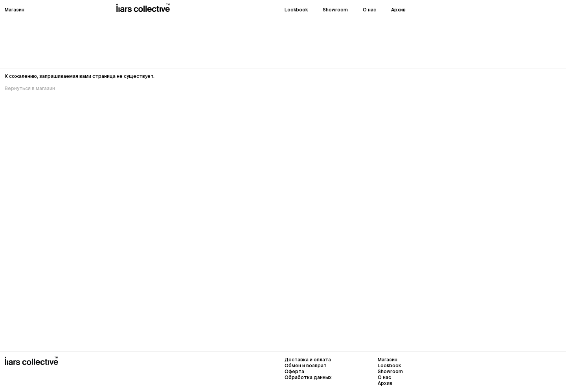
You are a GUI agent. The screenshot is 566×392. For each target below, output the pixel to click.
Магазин (15, 10)
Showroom (335, 10)
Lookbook (296, 10)
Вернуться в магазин (30, 88)
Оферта (294, 371)
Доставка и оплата (308, 360)
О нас (369, 10)
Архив (398, 10)
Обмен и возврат (306, 365)
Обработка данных (308, 377)
